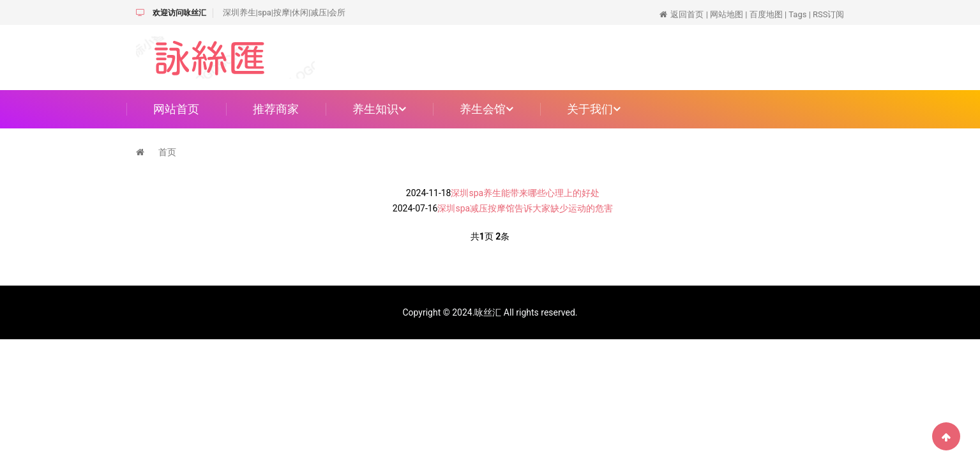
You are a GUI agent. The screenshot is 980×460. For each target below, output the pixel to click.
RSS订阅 (828, 14)
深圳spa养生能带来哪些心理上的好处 (525, 193)
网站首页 (176, 109)
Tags (797, 14)
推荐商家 (276, 109)
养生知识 (379, 109)
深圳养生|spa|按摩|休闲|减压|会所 (284, 12)
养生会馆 (486, 109)
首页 (167, 152)
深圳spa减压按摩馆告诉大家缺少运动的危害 (525, 208)
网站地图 (727, 14)
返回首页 (687, 14)
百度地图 (766, 14)
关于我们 (594, 109)
